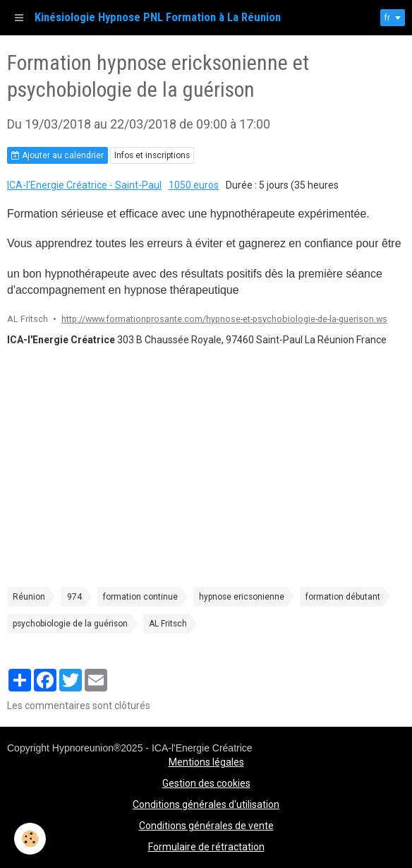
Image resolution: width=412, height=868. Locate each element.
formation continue (140, 597)
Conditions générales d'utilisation (206, 804)
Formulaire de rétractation (206, 847)
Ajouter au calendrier (57, 155)
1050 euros (194, 185)
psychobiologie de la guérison (70, 624)
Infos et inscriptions (152, 155)
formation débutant (343, 597)
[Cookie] (30, 839)
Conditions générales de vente (206, 826)
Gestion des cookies (206, 783)
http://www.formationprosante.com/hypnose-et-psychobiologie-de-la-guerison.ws (224, 319)
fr (387, 18)
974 (74, 597)
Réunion (29, 597)
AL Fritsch (168, 624)
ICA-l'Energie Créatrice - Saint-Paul (84, 185)
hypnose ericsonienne (242, 597)
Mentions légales (206, 762)
